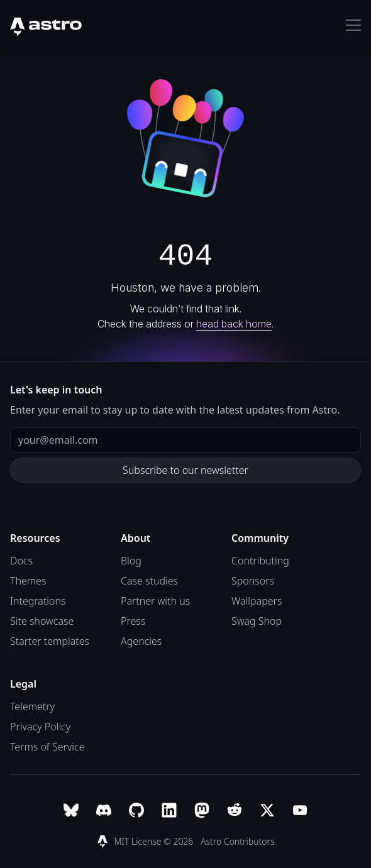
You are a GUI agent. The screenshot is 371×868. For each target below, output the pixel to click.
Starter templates (50, 641)
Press (133, 621)
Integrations (38, 601)
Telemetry (32, 706)
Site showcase (42, 621)
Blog (131, 561)
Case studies (149, 581)
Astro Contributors (238, 841)
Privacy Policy (40, 727)
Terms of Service (47, 747)
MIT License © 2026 (155, 841)
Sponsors (253, 581)
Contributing (260, 561)
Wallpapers (257, 601)
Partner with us (155, 601)
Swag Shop (257, 621)
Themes (28, 581)
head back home (234, 324)
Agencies (141, 641)
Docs (21, 561)
